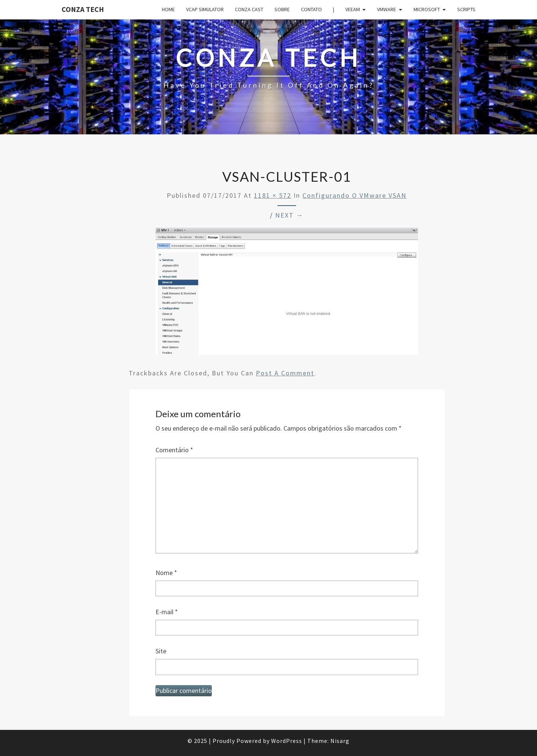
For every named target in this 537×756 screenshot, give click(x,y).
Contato (311, 9)
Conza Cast (249, 9)
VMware (387, 9)
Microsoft (427, 9)
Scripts (466, 9)
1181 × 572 (273, 195)
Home (168, 9)
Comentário (174, 450)
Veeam (353, 9)
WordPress (287, 741)
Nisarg (340, 741)
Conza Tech (83, 9)
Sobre (282, 9)
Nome (166, 573)
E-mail (167, 612)
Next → (289, 215)
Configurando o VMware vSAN (354, 195)
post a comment (285, 373)
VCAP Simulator (205, 9)
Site (161, 651)
